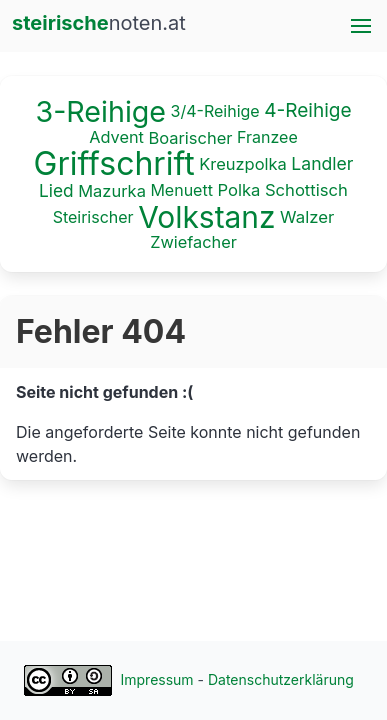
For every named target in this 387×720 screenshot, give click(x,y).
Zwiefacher (193, 242)
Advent (116, 136)
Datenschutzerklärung (281, 679)
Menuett (181, 190)
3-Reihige (100, 111)
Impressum (157, 679)
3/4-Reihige (215, 111)
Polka (238, 191)
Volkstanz (206, 217)
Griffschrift (114, 163)
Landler (322, 163)
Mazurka (112, 191)
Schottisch (306, 191)
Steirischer (93, 216)
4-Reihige (307, 110)
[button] (361, 26)
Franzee (267, 136)
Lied (56, 191)
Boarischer (190, 137)
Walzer (307, 217)
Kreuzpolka (243, 164)
